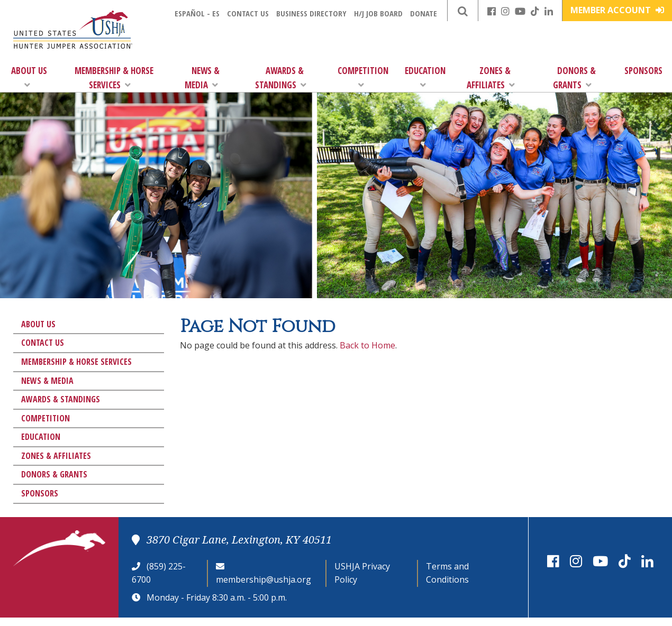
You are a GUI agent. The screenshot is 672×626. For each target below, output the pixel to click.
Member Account (617, 10)
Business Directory (311, 13)
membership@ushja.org (264, 579)
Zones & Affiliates (491, 78)
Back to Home (367, 345)
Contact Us (248, 13)
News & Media (202, 78)
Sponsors (643, 71)
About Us (29, 77)
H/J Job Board (378, 13)
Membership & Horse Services (114, 78)
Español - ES (197, 13)
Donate (424, 13)
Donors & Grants (574, 78)
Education (425, 77)
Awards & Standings (281, 78)
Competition (363, 77)
